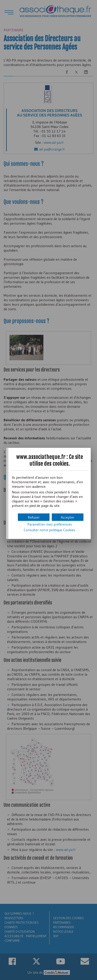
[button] (68, 517)
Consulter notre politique (50, 530)
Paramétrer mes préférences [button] (50, 524)
